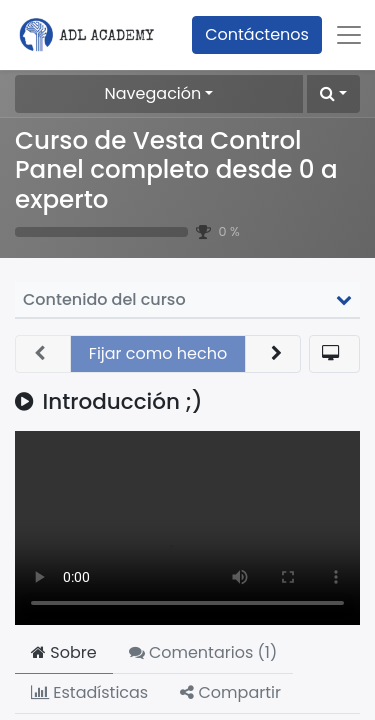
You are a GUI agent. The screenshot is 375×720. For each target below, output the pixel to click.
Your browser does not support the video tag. (187, 528)
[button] (333, 94)
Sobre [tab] (64, 652)
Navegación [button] (153, 93)
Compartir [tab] (230, 692)
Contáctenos (257, 34)
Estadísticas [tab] (89, 692)
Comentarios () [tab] (203, 652)
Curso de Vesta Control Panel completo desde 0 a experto (176, 170)
